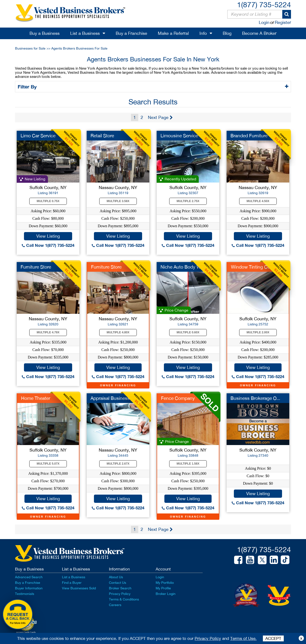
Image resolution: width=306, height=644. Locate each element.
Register (283, 22)
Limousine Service (179, 136)
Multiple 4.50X (258, 201)
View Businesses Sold (79, 588)
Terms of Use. (243, 638)
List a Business (85, 33)
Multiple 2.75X (188, 201)
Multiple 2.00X (258, 332)
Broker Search (120, 588)
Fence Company (178, 398)
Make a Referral (173, 33)
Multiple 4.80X (118, 332)
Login (264, 22)
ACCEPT (273, 638)
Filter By (28, 87)
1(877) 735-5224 (264, 4)
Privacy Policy (120, 594)
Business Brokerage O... (255, 398)
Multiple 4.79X (48, 332)
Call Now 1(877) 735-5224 (48, 245)
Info (203, 33)
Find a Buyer (72, 583)
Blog (227, 33)
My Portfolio (165, 583)
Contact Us (118, 583)
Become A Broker (259, 33)
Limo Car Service (38, 136)
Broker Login (166, 594)
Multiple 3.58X (118, 201)
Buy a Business (45, 33)
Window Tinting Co (251, 267)
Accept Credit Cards (26, 632)
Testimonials (25, 594)
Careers (115, 605)
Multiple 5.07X (48, 464)
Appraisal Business (110, 398)
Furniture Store (36, 267)
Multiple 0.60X (188, 332)
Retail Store (102, 136)
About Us (116, 577)
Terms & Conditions (124, 599)
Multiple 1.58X (188, 464)
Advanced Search (29, 577)
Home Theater (36, 398)
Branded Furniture (249, 136)
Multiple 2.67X (118, 464)
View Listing (48, 236)
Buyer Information (29, 588)
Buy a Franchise (131, 33)
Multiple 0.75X (48, 201)
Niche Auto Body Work (184, 267)
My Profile (163, 588)
